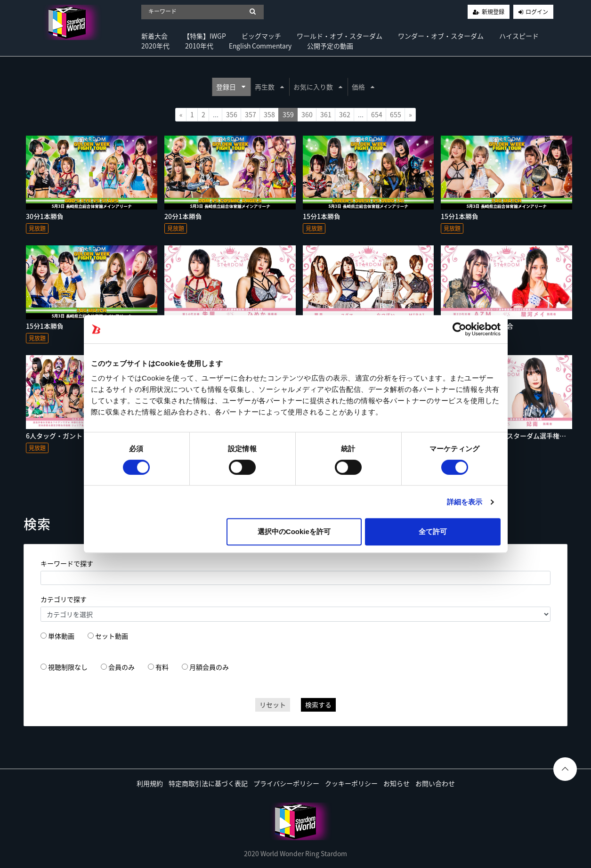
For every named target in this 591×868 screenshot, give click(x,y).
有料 (162, 667)
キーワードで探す (67, 563)
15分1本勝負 (322, 216)
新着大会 (154, 36)
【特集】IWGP (205, 36)
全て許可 (433, 531)
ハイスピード (519, 36)
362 (345, 114)
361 (326, 114)
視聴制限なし (68, 667)
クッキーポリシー (351, 783)
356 (232, 114)
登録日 (231, 87)
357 (251, 114)
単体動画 (61, 636)
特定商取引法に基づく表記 (208, 783)
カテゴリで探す (64, 599)
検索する (318, 705)
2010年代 (199, 46)
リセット (273, 705)
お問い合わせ (435, 783)
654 (377, 114)
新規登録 (493, 12)
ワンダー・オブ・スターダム (441, 36)
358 (269, 114)
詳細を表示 (465, 502)
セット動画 (112, 636)
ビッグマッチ (261, 36)
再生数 (269, 87)
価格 (363, 87)
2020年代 (155, 46)
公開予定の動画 (330, 46)
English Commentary (260, 46)
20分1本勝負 (183, 216)
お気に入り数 (318, 87)
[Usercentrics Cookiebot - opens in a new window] (459, 329)
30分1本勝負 (45, 216)
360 (307, 114)
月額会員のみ (209, 667)
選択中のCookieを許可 (294, 531)
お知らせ (397, 783)
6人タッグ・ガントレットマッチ (74, 436)
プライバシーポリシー (286, 783)
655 (396, 114)
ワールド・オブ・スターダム (340, 36)
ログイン (537, 12)
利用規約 (150, 783)
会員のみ (121, 667)
